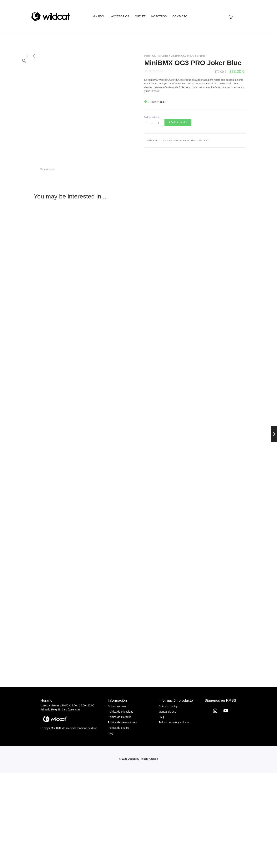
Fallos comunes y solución (174, 817)
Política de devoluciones (122, 817)
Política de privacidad (121, 807)
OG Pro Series (160, 56)
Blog (110, 828)
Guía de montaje (169, 801)
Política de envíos (118, 823)
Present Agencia (149, 854)
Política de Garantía (120, 812)
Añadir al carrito (178, 122)
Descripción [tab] (47, 264)
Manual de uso (167, 807)
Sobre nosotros (117, 801)
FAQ (161, 812)
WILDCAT (204, 141)
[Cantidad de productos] (152, 123)
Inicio (147, 56)
